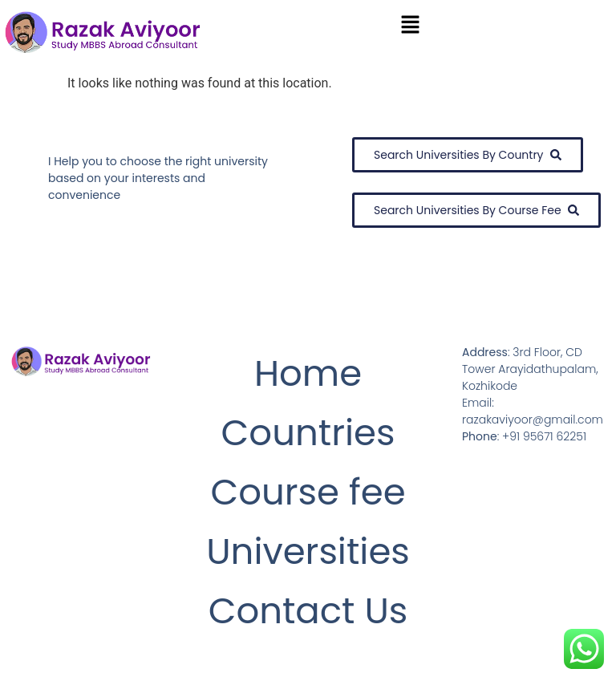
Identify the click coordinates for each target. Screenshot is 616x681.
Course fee (308, 492)
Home (308, 373)
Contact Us (308, 611)
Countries (308, 433)
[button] (411, 26)
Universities (308, 551)
